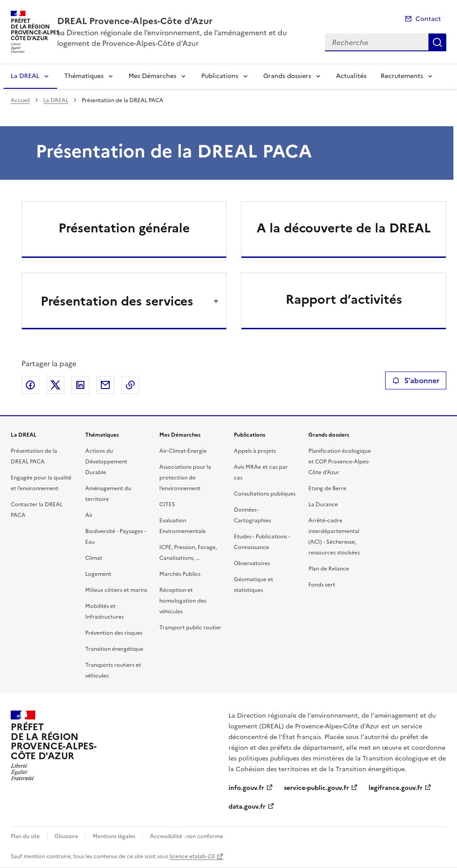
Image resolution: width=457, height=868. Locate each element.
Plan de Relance (329, 569)
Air (89, 515)
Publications (220, 76)
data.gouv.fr (247, 807)
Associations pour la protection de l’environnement (185, 478)
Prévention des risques (114, 633)
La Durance (323, 504)
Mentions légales (114, 836)
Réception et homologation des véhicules (183, 601)
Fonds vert (322, 585)
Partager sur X (55, 385)
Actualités (351, 76)
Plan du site (25, 836)
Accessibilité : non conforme (187, 836)
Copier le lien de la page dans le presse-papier (130, 385)
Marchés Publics (180, 574)
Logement (98, 574)
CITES (167, 504)
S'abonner (416, 380)
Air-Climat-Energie (183, 451)
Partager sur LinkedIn (80, 385)
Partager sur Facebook (30, 385)
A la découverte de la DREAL (344, 228)
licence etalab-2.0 (192, 856)
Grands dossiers (287, 76)
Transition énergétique (114, 649)
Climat (94, 558)
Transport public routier (190, 628)
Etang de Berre (327, 488)
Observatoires (252, 563)
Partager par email (105, 385)
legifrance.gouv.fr (396, 788)
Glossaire (66, 836)
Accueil (20, 100)
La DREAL (25, 76)
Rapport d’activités (344, 299)
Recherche (437, 42)
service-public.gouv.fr (316, 788)
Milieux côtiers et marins (116, 590)
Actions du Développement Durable (106, 462)
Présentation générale (124, 228)
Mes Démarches (152, 76)
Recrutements (402, 76)
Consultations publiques (265, 494)
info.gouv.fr (246, 788)
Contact (428, 19)
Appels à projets (255, 451)
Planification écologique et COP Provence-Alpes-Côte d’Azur (340, 462)
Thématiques (84, 76)
